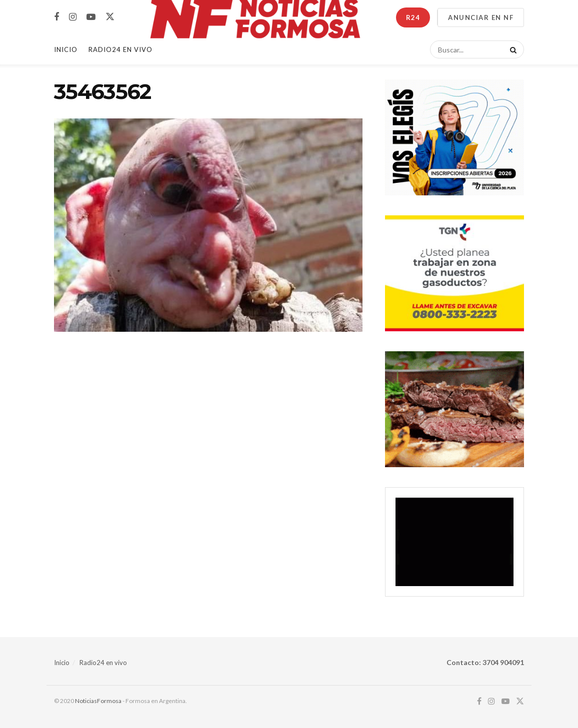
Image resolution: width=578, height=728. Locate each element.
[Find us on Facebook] (56, 17)
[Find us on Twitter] (110, 17)
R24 (413, 17)
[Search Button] (511, 49)
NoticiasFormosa (98, 701)
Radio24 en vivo (103, 663)
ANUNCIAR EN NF (481, 17)
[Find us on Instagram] (73, 17)
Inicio (66, 49)
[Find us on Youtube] (91, 17)
